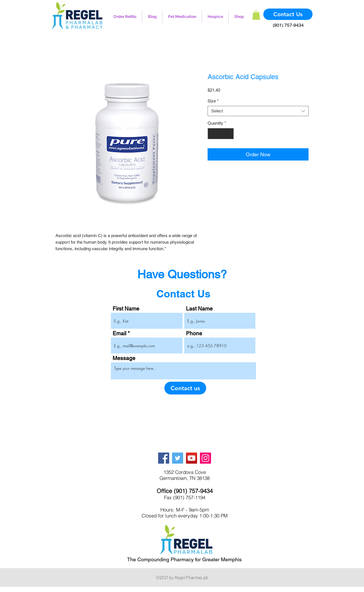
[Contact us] (185, 388)
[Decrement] (212, 134)
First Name (126, 309)
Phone (194, 333)
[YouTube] (192, 458)
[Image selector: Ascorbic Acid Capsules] (124, 222)
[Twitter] (178, 458)
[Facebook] (164, 458)
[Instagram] (205, 458)
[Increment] (229, 134)
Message (124, 358)
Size (213, 101)
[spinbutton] (221, 134)
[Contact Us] (288, 14)
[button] (256, 15)
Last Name (199, 309)
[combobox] (258, 111)
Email (119, 333)
